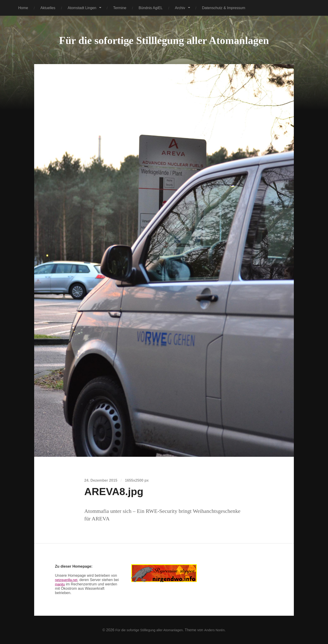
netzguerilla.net (67, 580)
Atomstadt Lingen (82, 8)
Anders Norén (218, 630)
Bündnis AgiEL (150, 8)
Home (23, 8)
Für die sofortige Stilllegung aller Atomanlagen (164, 40)
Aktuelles (48, 8)
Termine (120, 8)
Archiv (180, 8)
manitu (66, 584)
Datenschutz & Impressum (224, 8)
